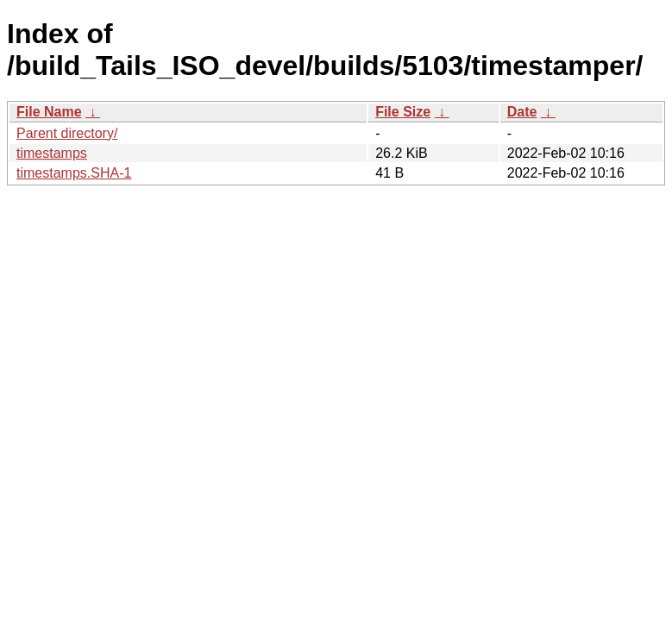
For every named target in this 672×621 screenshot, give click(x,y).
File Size (403, 112)
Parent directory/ (67, 133)
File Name (49, 112)
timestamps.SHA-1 (74, 173)
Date (522, 112)
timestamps (52, 153)
